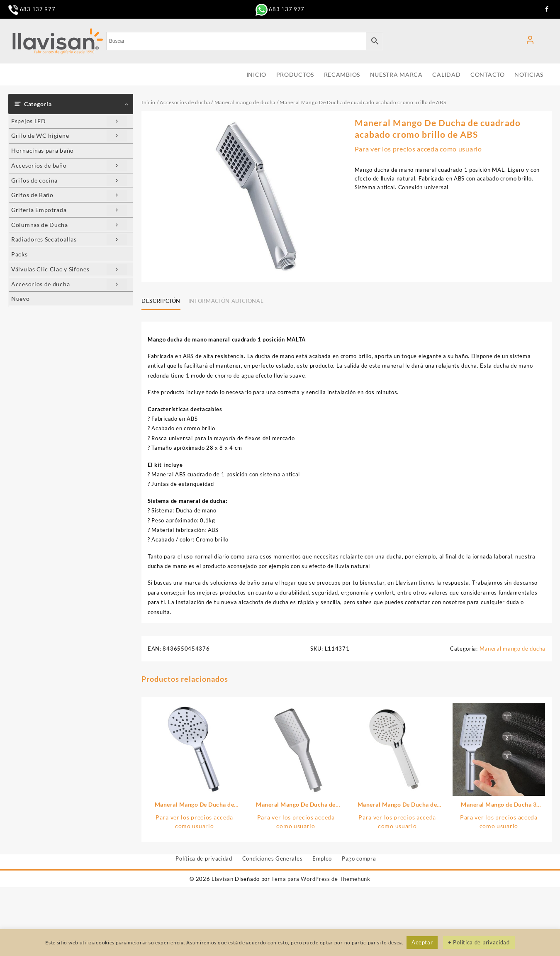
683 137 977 (32, 9)
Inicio (149, 102)
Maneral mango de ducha (245, 102)
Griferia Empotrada (69, 210)
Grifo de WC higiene (69, 136)
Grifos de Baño (69, 195)
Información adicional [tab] (226, 301)
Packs (19, 254)
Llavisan (223, 879)
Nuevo (21, 299)
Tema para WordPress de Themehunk (321, 879)
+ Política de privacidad (479, 942)
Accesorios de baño (69, 166)
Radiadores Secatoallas (69, 240)
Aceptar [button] (422, 942)
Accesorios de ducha (69, 284)
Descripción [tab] (161, 301)
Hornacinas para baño (43, 150)
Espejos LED (69, 121)
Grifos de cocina (69, 181)
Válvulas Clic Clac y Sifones (69, 269)
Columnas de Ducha (69, 225)
